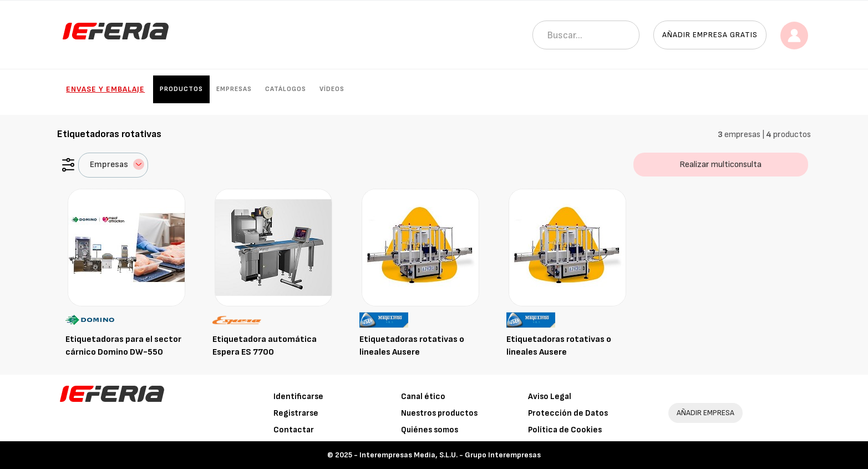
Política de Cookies (565, 430)
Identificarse (298, 397)
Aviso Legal (550, 397)
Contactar (294, 430)
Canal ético (423, 397)
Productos (181, 89)
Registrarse (296, 413)
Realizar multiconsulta (720, 165)
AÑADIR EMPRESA (705, 413)
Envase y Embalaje (105, 89)
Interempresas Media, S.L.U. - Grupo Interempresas (450, 455)
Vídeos (332, 89)
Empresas (234, 89)
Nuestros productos (439, 413)
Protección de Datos (568, 413)
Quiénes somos (430, 430)
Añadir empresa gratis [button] (710, 35)
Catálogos (286, 89)
